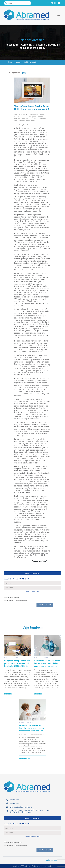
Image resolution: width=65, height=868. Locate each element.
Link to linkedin (55, 3)
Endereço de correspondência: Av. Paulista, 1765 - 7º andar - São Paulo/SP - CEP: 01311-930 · (30, 811)
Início (10, 62)
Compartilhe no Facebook (25, 73)
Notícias (18, 62)
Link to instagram (52, 3)
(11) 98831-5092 (15, 804)
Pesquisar (6, 3)
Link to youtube (59, 3)
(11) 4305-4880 (15, 800)
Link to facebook (48, 3)
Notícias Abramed (30, 62)
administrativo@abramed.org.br (21, 807)
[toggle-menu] (59, 15)
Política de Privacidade (33, 592)
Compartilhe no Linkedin (23, 73)
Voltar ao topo (53, 860)
